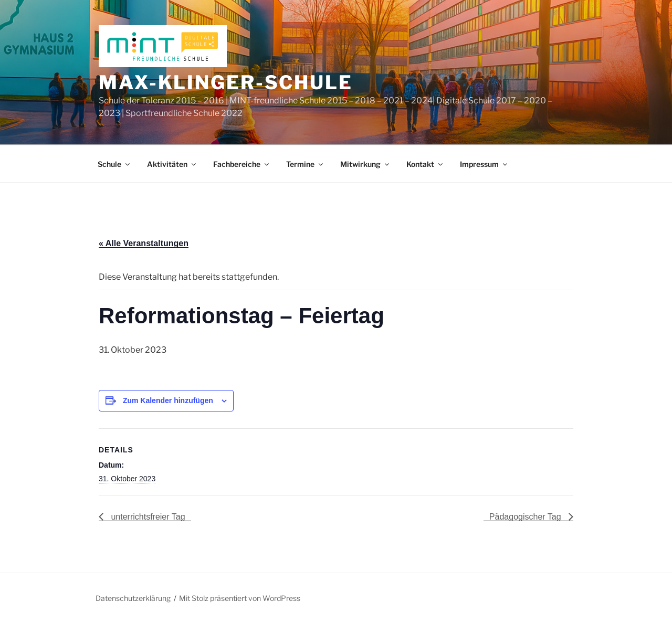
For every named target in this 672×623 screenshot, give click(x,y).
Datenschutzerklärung (133, 598)
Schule (114, 164)
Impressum (484, 164)
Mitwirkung (365, 164)
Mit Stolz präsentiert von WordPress (240, 598)
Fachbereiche (242, 164)
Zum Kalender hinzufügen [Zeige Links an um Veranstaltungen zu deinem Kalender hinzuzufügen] (168, 400)
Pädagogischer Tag (526, 517)
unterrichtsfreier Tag (147, 517)
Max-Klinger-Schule (226, 82)
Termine (305, 164)
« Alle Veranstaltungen (144, 243)
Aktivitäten (172, 164)
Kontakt (425, 164)
